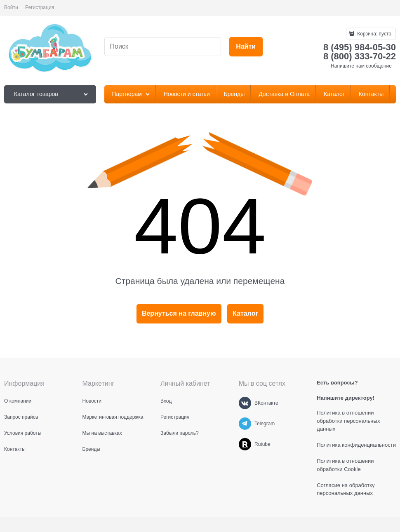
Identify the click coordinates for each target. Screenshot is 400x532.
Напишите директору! (346, 398)
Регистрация (40, 7)
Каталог (245, 313)
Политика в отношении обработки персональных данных (348, 421)
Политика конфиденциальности (356, 445)
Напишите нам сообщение (361, 66)
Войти (11, 7)
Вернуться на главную (179, 313)
